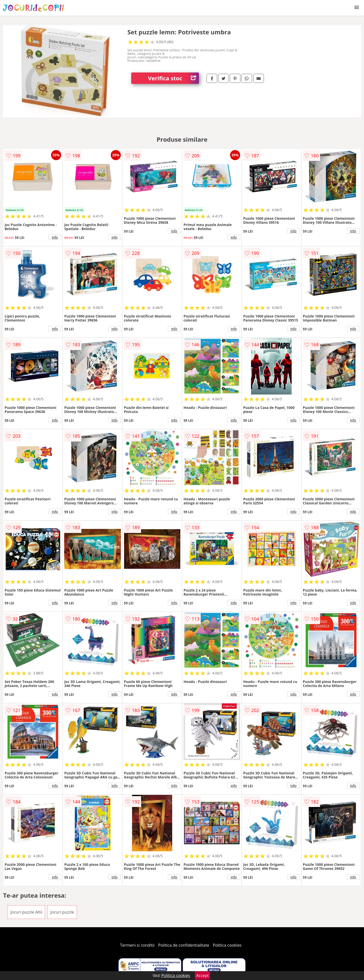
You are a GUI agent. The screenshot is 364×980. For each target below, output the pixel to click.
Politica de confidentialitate (184, 945)
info (55, 237)
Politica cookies (227, 945)
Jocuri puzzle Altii (26, 912)
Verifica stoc (174, 78)
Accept (202, 975)
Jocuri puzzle (62, 912)
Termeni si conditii (137, 945)
